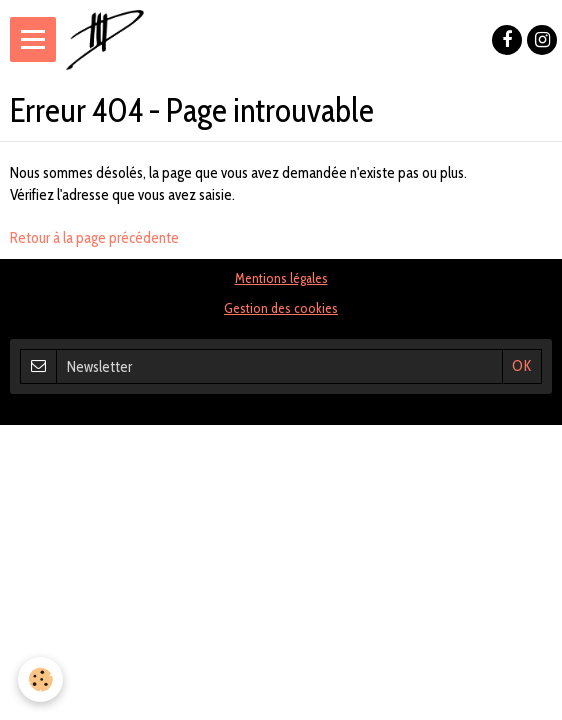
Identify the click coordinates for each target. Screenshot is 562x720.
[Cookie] (40, 679)
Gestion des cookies (281, 308)
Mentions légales (281, 278)
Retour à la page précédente (94, 238)
